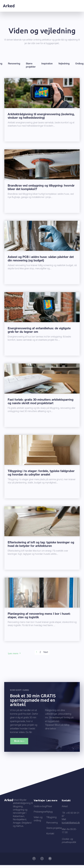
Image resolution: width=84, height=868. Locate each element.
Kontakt (50, 834)
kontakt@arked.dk (71, 823)
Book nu (18, 741)
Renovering (52, 823)
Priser (49, 807)
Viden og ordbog (38, 819)
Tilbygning (51, 818)
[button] (79, 6)
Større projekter (54, 828)
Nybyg (49, 812)
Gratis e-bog (40, 807)
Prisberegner (40, 812)
